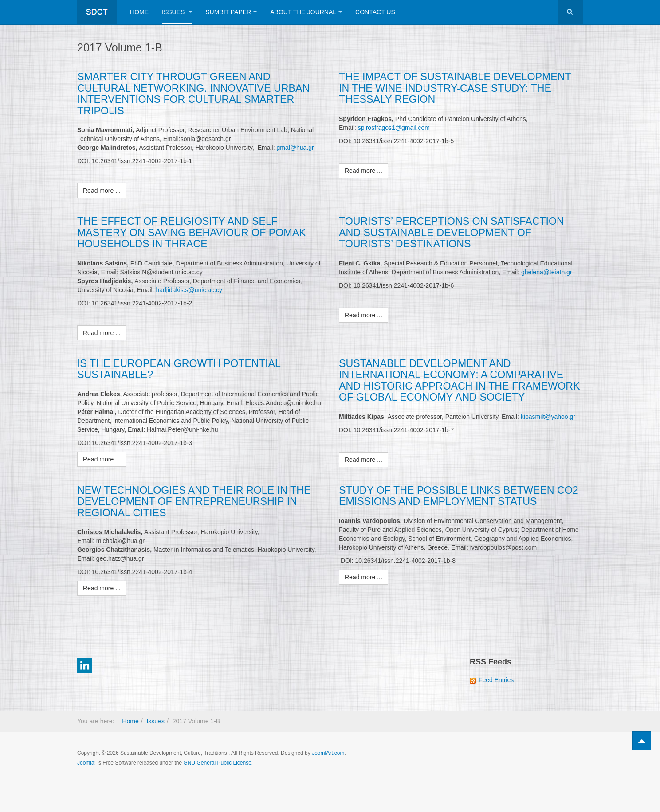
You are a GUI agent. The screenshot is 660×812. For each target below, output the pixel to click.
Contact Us (375, 12)
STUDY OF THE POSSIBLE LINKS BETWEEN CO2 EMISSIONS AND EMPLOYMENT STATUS (458, 494)
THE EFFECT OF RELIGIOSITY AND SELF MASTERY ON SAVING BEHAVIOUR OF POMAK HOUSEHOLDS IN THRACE (191, 232)
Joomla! (86, 761)
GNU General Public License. (218, 761)
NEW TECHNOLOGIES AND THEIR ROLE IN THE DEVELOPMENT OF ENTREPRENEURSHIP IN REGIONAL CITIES (193, 500)
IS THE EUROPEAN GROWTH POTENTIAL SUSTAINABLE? (178, 368)
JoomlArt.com (328, 752)
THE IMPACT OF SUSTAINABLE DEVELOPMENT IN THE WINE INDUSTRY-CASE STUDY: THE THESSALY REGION (460, 88)
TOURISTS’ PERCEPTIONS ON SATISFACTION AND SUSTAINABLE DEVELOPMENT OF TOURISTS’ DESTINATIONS (450, 232)
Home (139, 12)
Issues (177, 12)
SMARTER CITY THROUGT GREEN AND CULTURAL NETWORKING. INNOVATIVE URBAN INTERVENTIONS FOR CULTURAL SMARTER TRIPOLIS (192, 94)
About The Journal (306, 12)
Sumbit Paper (231, 12)
